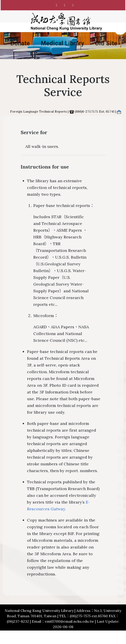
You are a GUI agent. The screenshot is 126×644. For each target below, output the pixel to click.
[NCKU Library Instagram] (65, 5)
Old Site (106, 43)
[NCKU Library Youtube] (73, 5)
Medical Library (62, 43)
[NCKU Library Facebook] (56, 5)
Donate (20, 43)
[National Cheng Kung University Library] (66, 22)
